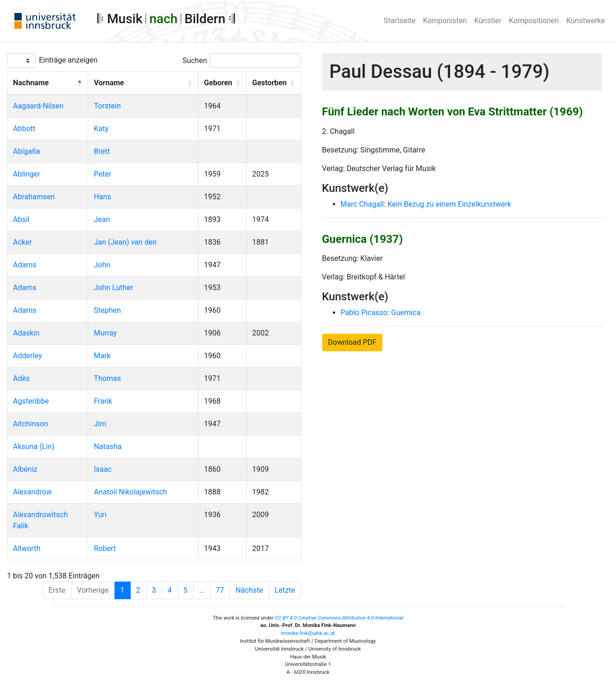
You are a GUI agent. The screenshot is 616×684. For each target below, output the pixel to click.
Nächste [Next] (249, 590)
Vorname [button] (109, 83)
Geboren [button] (218, 83)
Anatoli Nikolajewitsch (130, 492)
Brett (102, 151)
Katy (101, 129)
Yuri (100, 515)
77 (220, 590)
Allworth (27, 548)
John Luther (113, 288)
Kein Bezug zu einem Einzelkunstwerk (449, 204)
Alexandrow (32, 492)
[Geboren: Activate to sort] (222, 83)
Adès (21, 378)
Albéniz (25, 469)
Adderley (27, 356)
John (102, 265)
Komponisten (445, 21)
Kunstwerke (586, 21)
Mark (102, 356)
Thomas (107, 378)
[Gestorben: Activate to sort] (274, 83)
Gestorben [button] (269, 83)
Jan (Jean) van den (125, 242)
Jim (100, 424)
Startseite (400, 21)
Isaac (102, 469)
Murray (105, 333)
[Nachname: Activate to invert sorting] (48, 83)
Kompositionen (534, 21)
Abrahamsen (34, 197)
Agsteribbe (31, 401)
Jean (102, 219)
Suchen (195, 60)
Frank (103, 401)
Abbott (24, 129)
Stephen (107, 310)
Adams (25, 265)
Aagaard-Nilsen (38, 106)
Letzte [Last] (285, 590)
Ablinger (27, 174)
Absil (21, 219)
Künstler (488, 21)
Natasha (108, 446)
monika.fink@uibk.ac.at (308, 633)
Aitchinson (31, 424)
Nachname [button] (31, 83)
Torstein (107, 106)
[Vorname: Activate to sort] (143, 83)
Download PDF (352, 342)
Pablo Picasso (364, 313)
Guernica (406, 313)
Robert (105, 548)
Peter (102, 174)
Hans (102, 197)
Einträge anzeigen (68, 60)
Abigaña (27, 151)
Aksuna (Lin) (34, 446)
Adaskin (26, 333)
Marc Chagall (362, 204)
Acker (22, 242)
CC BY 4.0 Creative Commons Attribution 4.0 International (339, 618)
